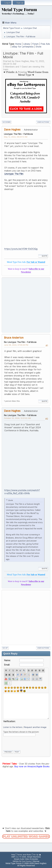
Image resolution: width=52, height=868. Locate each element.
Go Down (6, 122)
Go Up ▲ (37, 855)
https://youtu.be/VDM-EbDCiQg (21, 249)
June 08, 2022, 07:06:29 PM (16, 345)
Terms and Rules (24, 855)
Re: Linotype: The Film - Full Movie (20, 342)
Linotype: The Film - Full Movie (18, 134)
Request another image (35, 727)
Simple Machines (34, 857)
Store (38, 47)
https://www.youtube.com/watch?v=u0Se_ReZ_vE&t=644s (22, 492)
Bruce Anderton (14, 338)
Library (27, 44)
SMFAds (16, 861)
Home (18, 44)
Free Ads (45, 44)
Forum (35, 44)
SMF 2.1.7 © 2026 (19, 857)
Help (13, 855)
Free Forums (27, 861)
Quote (43, 256)
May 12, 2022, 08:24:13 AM (16, 137)
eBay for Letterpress (23, 47)
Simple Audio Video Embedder (26, 859)
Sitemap (36, 861)
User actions (43, 122)
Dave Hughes (12, 130)
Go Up (5, 648)
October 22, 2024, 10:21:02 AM (17, 418)
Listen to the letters (13, 727)
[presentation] (24, 743)
